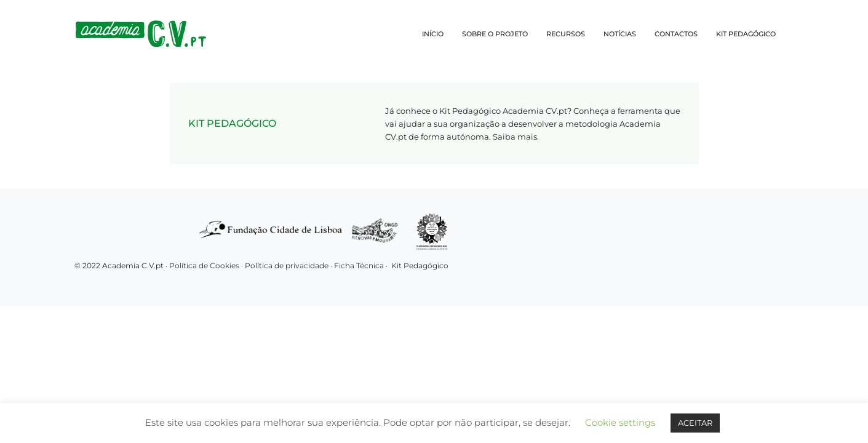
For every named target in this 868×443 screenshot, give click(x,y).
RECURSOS (566, 34)
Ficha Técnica (359, 265)
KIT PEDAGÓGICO (746, 34)
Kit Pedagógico (420, 265)
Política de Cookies (204, 265)
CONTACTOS (676, 34)
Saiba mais (515, 137)
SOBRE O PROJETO (495, 34)
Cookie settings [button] (620, 422)
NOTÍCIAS (620, 34)
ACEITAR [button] (695, 423)
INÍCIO (433, 34)
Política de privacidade (288, 265)
